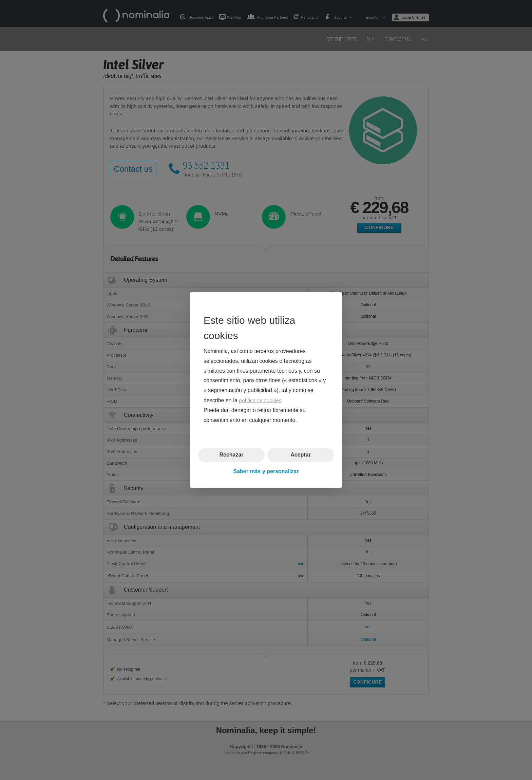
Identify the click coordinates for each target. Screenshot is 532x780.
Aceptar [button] (301, 455)
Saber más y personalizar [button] (266, 471)
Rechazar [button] (231, 455)
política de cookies (260, 400)
